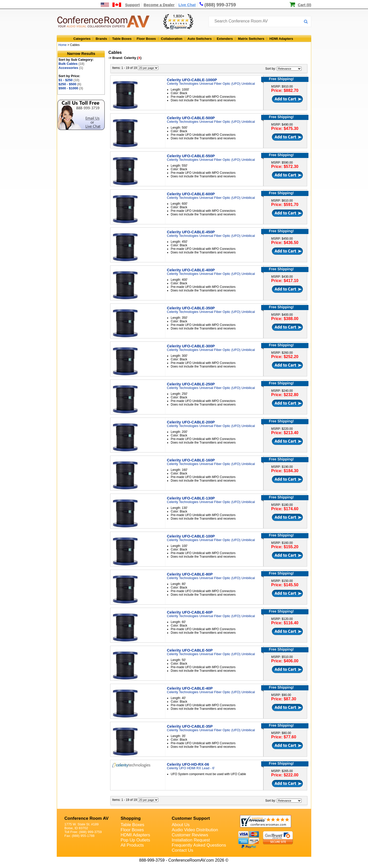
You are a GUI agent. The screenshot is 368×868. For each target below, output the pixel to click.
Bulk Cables (71, 64)
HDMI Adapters (281, 39)
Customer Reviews (190, 835)
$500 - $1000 (71, 88)
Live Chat (187, 5)
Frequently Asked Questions (199, 845)
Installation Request (191, 840)
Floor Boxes (146, 39)
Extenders (225, 39)
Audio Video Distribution (195, 830)
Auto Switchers (200, 39)
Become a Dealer (159, 5)
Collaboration (172, 39)
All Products (132, 845)
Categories (82, 39)
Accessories (71, 68)
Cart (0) (304, 5)
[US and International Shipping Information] (111, 5)
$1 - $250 (69, 80)
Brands (101, 39)
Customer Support (191, 818)
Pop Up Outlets (135, 840)
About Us (181, 825)
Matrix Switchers (251, 39)
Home (62, 45)
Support (132, 5)
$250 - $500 (70, 84)
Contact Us (182, 850)
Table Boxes (122, 39)
